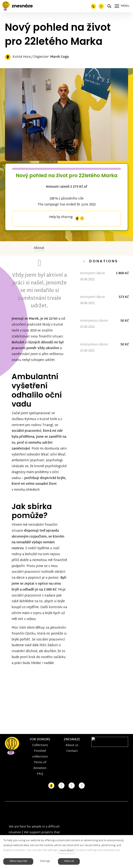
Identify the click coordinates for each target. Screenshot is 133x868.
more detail (67, 851)
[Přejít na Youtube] (72, 786)
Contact (72, 751)
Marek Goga (59, 57)
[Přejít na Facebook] (51, 786)
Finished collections (40, 754)
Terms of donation (40, 765)
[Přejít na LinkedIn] (82, 786)
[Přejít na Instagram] (61, 786)
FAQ (40, 774)
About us (72, 745)
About (39, 250)
